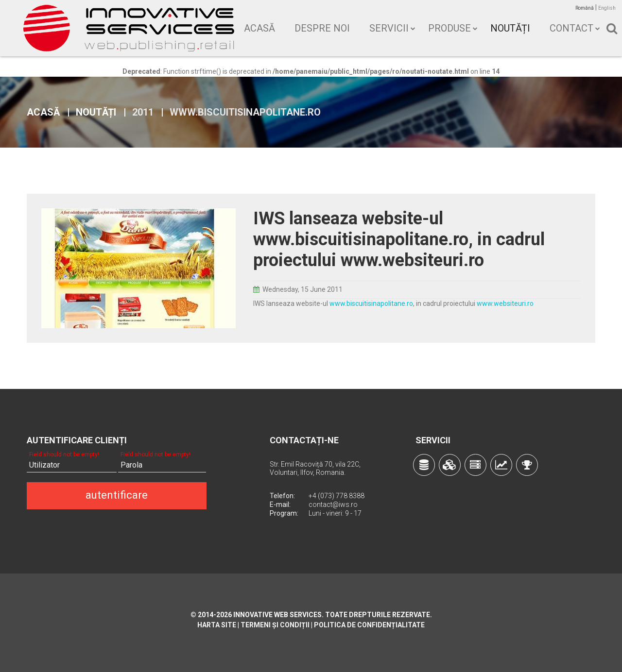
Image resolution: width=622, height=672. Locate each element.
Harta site (217, 625)
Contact (571, 28)
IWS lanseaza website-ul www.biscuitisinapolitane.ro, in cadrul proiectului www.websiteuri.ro (399, 239)
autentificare (117, 495)
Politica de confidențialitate (369, 625)
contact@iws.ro (333, 504)
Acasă (259, 28)
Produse (449, 28)
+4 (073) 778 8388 (337, 496)
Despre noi (322, 28)
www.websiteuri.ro (505, 303)
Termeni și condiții (275, 625)
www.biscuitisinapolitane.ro (371, 303)
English (607, 8)
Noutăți (510, 28)
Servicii (389, 28)
